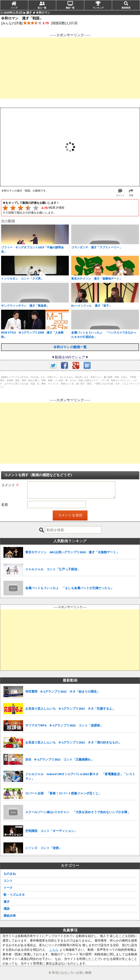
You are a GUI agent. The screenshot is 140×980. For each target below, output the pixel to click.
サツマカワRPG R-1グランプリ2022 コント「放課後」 (64, 725)
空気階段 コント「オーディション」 (51, 831)
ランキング (98, 8)
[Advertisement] (70, 68)
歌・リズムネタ (14, 895)
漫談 (7, 909)
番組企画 (10, 916)
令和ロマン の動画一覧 (70, 347)
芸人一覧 (42, 8)
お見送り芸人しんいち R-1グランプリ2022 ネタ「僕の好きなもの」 (73, 742)
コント (8, 881)
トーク (8, 888)
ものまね (10, 874)
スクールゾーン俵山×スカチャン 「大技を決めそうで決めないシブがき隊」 (78, 812)
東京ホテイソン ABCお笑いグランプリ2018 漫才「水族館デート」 (72, 552)
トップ (14, 8)
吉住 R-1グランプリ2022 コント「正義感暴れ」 (60, 759)
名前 (5, 505)
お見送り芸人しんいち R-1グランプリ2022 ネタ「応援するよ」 (70, 709)
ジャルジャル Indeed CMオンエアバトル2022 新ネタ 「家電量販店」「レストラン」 (80, 776)
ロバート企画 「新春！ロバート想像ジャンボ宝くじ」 (63, 793)
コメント (10, 485)
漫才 (7, 902)
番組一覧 (70, 8)
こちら (54, 950)
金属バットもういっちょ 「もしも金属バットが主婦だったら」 (69, 588)
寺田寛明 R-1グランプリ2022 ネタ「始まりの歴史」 (63, 691)
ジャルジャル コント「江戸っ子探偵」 (53, 569)
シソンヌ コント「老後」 (44, 848)
